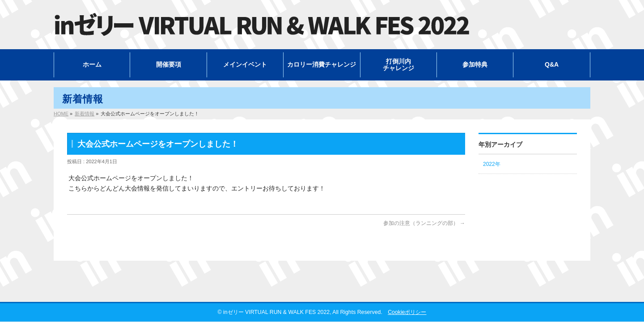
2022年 (492, 164)
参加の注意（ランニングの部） (424, 223)
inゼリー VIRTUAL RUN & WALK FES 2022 (276, 312)
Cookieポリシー (407, 312)
